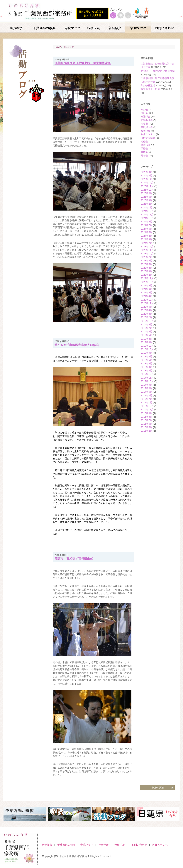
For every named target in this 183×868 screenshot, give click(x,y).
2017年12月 (147, 374)
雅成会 (144, 152)
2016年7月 (146, 420)
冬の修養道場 (148, 85)
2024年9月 (146, 222)
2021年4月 (146, 296)
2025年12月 (147, 183)
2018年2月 (146, 371)
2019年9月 (146, 324)
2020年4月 (146, 310)
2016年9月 (146, 413)
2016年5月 (146, 427)
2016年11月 (147, 410)
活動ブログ (68, 47)
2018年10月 (147, 349)
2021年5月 (146, 293)
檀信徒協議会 (148, 138)
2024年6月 (146, 229)
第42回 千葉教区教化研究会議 (158, 71)
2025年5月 (146, 197)
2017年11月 (147, 378)
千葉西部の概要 (66, 845)
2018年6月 (146, 356)
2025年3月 (146, 200)
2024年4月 (146, 236)
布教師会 (145, 131)
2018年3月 (146, 367)
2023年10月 (147, 254)
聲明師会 (145, 145)
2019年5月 (146, 335)
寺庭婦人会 (147, 127)
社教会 (144, 141)
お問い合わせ (139, 845)
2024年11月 (147, 215)
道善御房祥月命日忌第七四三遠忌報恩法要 (83, 63)
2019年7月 (146, 328)
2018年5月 (146, 360)
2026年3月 (146, 172)
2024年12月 (147, 211)
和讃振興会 (147, 120)
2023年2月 (146, 275)
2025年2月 (146, 204)
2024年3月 (146, 239)
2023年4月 (146, 268)
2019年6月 (146, 332)
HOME (58, 47)
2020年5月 (146, 307)
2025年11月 (147, 186)
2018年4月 (146, 363)
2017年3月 (146, 395)
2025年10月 (147, 190)
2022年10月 (147, 282)
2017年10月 (147, 381)
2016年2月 (146, 431)
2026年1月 (146, 179)
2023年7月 (146, 257)
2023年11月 (147, 250)
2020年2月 (146, 317)
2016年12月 (147, 406)
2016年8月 (146, 417)
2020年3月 (146, 314)
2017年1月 (146, 402)
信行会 (144, 113)
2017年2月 (146, 399)
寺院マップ (87, 845)
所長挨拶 (47, 845)
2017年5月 (146, 392)
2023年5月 (146, 264)
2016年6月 (146, 424)
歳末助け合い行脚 (150, 89)
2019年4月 (146, 339)
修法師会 (145, 117)
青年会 (144, 156)
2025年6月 (146, 193)
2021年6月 (146, 289)
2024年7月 (146, 225)
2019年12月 (147, 321)
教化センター (148, 134)
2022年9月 (146, 285)
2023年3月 (146, 271)
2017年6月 (146, 388)
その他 (144, 110)
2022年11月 (147, 278)
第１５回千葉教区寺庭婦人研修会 (77, 345)
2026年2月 (146, 176)
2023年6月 (146, 261)
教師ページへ (160, 845)
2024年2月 (146, 243)
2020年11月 (147, 303)
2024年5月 (146, 232)
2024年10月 (147, 218)
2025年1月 (146, 207)
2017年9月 (146, 385)
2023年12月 (147, 246)
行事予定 (104, 845)
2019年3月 (146, 342)
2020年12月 (147, 300)
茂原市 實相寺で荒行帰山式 (74, 559)
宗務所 (144, 124)
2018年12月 (147, 346)
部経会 (144, 149)
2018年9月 (146, 353)
